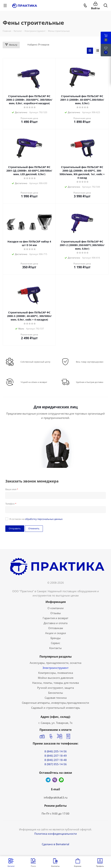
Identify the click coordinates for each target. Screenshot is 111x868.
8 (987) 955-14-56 (56, 764)
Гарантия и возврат (55, 618)
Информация (56, 602)
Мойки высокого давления (56, 678)
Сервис (55, 643)
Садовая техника (56, 698)
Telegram (48, 780)
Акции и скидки (56, 633)
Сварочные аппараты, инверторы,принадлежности (55, 703)
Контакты (55, 648)
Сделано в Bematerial (55, 844)
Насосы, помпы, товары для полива (55, 683)
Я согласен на (36, 519)
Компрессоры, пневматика (56, 673)
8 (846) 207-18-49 (56, 756)
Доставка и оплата (55, 623)
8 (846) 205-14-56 (56, 751)
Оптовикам (56, 628)
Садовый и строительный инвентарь (56, 708)
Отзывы (56, 613)
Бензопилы (56, 693)
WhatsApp (61, 780)
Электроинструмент (55, 668)
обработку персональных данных (44, 519)
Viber (55, 780)
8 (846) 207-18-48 (56, 760)
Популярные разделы (56, 657)
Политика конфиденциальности (56, 834)
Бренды (56, 638)
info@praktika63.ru (56, 797)
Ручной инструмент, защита (55, 688)
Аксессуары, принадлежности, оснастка (55, 663)
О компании (56, 608)
